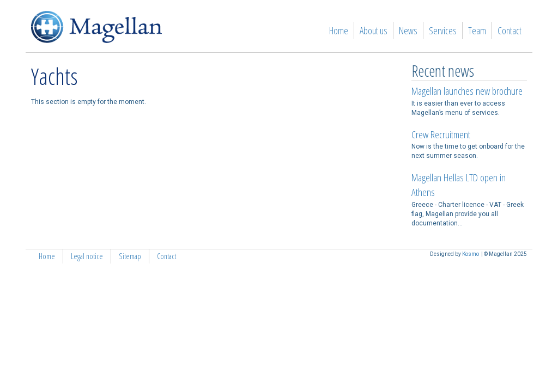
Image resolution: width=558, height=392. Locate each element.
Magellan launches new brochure (467, 91)
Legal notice (87, 256)
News (408, 30)
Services (443, 30)
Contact (510, 30)
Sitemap (130, 256)
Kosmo (471, 254)
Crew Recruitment (441, 134)
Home (339, 30)
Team (477, 30)
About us (374, 30)
